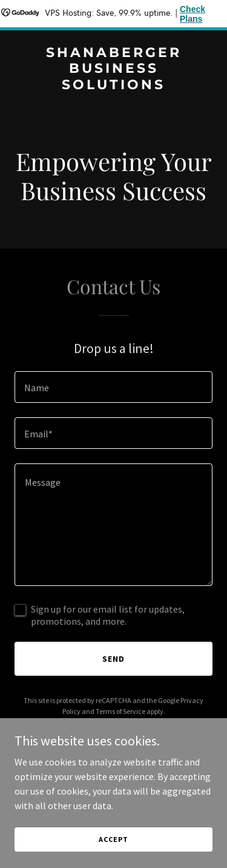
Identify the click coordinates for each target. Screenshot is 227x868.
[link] (113, 86)
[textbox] (113, 387)
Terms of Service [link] (120, 711)
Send (113, 659)
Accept (113, 839)
